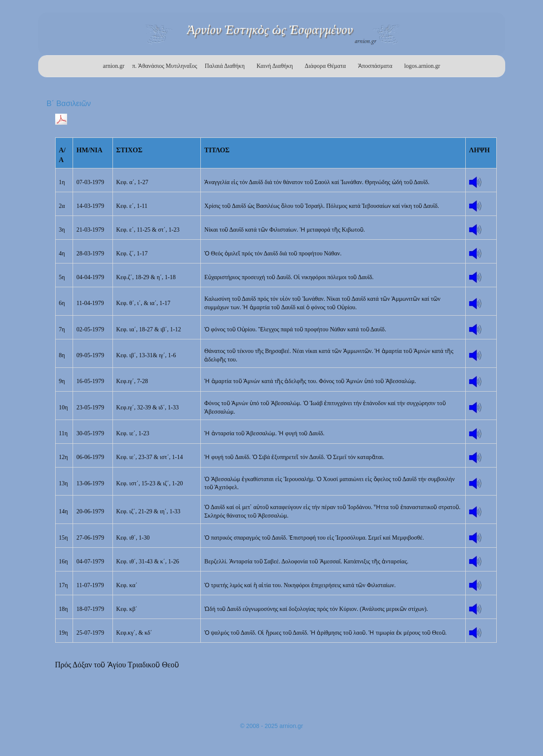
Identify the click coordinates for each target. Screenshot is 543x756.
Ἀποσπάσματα (375, 66)
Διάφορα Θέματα (325, 66)
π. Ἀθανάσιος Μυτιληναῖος (165, 66)
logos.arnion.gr (422, 66)
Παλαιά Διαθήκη (225, 66)
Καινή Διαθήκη (275, 66)
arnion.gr (114, 66)
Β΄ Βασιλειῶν (69, 104)
